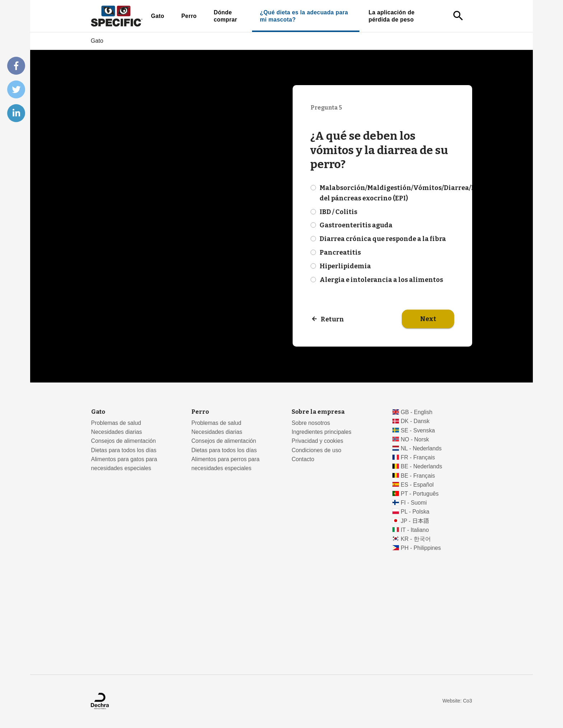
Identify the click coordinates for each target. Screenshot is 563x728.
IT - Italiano (415, 530)
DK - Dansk (415, 421)
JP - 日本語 (415, 521)
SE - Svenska (418, 430)
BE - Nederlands (422, 466)
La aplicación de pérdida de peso (392, 16)
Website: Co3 (457, 701)
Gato (157, 16)
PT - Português (420, 494)
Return (332, 319)
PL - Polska (415, 512)
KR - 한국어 (416, 539)
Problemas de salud (116, 423)
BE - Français (418, 476)
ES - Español (417, 485)
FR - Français (418, 457)
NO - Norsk (415, 439)
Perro (189, 16)
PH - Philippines (421, 548)
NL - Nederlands (421, 448)
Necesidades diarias (117, 432)
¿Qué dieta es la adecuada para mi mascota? (304, 16)
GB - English (417, 412)
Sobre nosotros (311, 423)
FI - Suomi (414, 503)
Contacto (303, 459)
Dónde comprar (225, 16)
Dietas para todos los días (124, 450)
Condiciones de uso (316, 450)
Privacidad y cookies (317, 441)
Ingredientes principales (321, 432)
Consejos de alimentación (124, 441)
